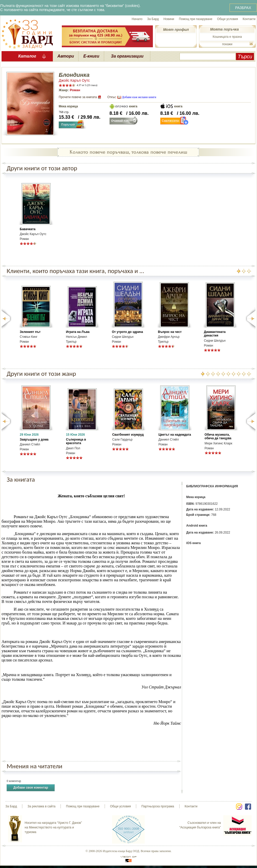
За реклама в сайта (41, 806)
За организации (127, 56)
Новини (169, 19)
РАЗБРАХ (243, 8)
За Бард (153, 19)
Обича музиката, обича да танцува (218, 436)
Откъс (112, 97)
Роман (75, 90)
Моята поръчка (224, 29)
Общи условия (227, 19)
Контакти (249, 19)
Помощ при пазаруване (196, 19)
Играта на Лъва (78, 332)
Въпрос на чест (170, 332)
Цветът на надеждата (175, 435)
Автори (66, 56)
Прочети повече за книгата (78, 97)
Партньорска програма (158, 806)
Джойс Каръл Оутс (74, 80)
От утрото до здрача (127, 332)
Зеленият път (30, 332)
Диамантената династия (215, 334)
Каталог (27, 56)
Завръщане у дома (34, 440)
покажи (227, 44)
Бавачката (28, 229)
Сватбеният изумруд (128, 435)
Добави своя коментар (31, 788)
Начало (137, 19)
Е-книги (91, 56)
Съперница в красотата (76, 441)
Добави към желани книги (139, 97)
